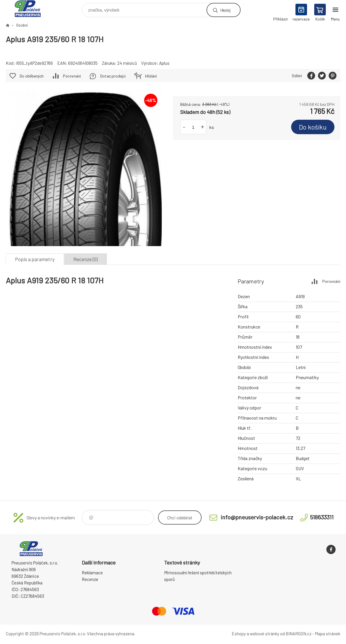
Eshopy (239, 634)
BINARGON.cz (298, 634)
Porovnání (72, 76)
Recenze (90, 579)
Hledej (225, 10)
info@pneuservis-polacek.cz (257, 517)
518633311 (322, 517)
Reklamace (92, 573)
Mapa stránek (328, 634)
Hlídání (151, 76)
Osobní (22, 25)
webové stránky (265, 634)
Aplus (164, 63)
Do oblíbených (32, 76)
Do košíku (313, 127)
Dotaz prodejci (113, 76)
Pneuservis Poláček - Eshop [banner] (31, 9)
